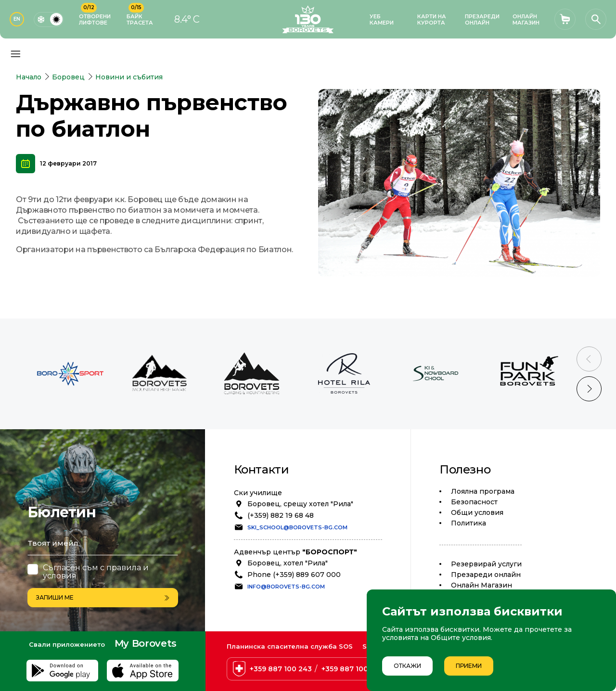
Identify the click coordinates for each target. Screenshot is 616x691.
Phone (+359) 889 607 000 (294, 575)
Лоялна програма (483, 491)
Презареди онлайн (486, 575)
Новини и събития (129, 77)
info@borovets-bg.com (286, 587)
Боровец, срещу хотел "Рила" (300, 504)
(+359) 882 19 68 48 (281, 515)
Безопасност (474, 502)
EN (17, 19)
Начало (29, 77)
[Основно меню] (15, 54)
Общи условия (477, 512)
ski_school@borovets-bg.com (297, 527)
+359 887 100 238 (353, 669)
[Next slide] (589, 389)
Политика (468, 523)
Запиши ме (103, 597)
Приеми (469, 666)
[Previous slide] (589, 359)
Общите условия (461, 638)
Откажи (407, 666)
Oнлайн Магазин (481, 585)
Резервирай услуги (486, 564)
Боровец (68, 77)
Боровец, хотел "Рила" (288, 563)
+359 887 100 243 (281, 669)
